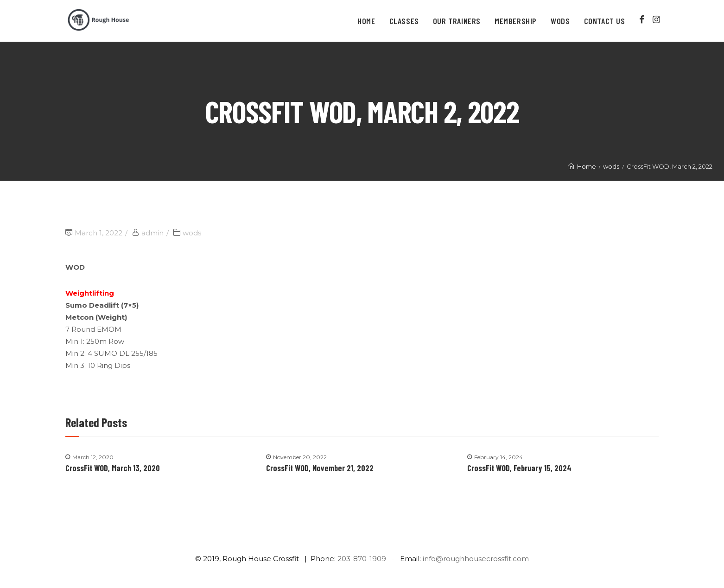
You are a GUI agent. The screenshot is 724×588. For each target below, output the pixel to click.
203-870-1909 (362, 559)
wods (192, 233)
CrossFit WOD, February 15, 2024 (519, 468)
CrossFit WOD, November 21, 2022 (320, 468)
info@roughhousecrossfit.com (476, 559)
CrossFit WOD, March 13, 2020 (113, 468)
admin (152, 233)
